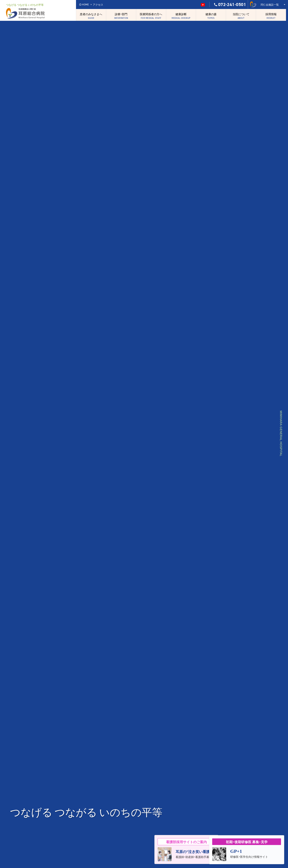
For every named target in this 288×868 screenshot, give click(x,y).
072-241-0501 (230, 5)
